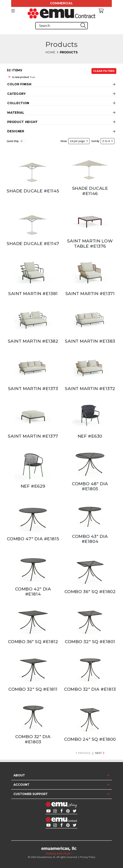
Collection (18, 103)
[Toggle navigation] (13, 11)
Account (21, 785)
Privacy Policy (88, 857)
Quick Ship (13, 141)
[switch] (23, 141)
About (19, 775)
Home (50, 52)
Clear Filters (104, 71)
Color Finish (19, 84)
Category (17, 94)
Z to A (107, 141)
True (24, 77)
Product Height (23, 122)
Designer (16, 131)
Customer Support (31, 794)
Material (16, 113)
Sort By (95, 141)
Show (64, 141)
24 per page (78, 141)
